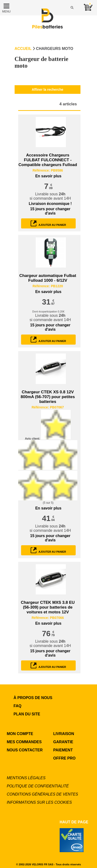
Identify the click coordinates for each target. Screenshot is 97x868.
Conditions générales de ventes (42, 794)
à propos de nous (33, 698)
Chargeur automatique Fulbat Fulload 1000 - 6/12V (48, 278)
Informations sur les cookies (39, 802)
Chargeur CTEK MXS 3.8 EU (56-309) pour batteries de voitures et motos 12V (48, 607)
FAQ (18, 706)
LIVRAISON (64, 734)
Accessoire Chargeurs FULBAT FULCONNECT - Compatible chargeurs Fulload (48, 160)
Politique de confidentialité (38, 786)
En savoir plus (48, 176)
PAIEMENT (63, 750)
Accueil (23, 49)
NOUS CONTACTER (25, 750)
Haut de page (74, 822)
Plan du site (27, 714)
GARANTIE (63, 742)
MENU (6, 8)
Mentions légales (26, 778)
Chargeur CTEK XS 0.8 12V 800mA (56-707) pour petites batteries (48, 397)
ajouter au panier (48, 223)
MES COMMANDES (24, 742)
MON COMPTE (20, 734)
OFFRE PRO (64, 758)
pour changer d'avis (50, 211)
